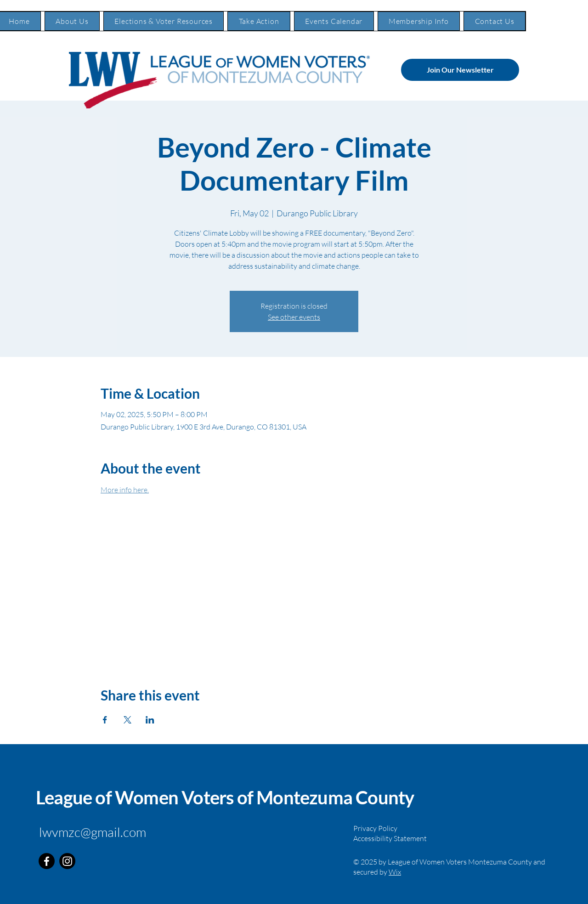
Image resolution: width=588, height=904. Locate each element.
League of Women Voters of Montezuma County (225, 797)
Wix (395, 872)
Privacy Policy (375, 828)
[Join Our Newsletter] (460, 70)
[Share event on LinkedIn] (150, 720)
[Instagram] (67, 861)
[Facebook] (47, 861)
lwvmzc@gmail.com (93, 832)
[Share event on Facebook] (105, 720)
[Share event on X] (127, 720)
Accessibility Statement (390, 838)
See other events (294, 317)
